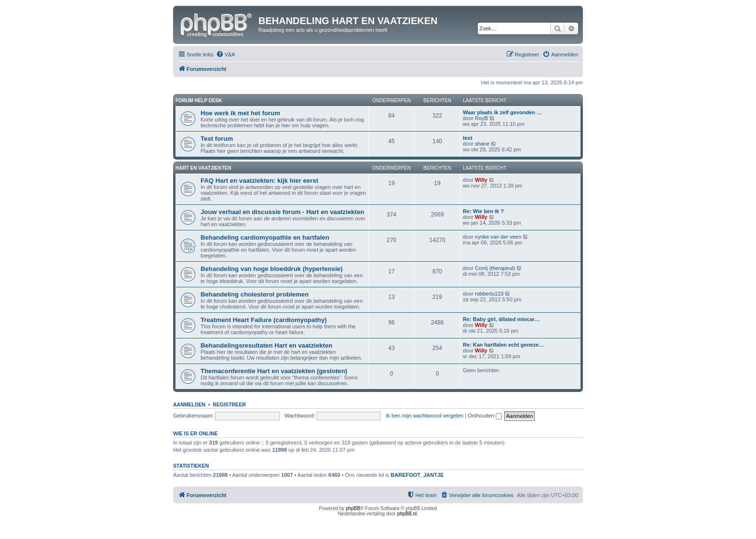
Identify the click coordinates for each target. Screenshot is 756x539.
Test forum (217, 139)
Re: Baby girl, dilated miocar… (501, 319)
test (468, 138)
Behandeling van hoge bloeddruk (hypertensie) (272, 269)
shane (482, 144)
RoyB (481, 118)
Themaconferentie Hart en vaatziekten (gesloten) (274, 371)
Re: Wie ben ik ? (483, 211)
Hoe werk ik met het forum (240, 113)
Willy (481, 180)
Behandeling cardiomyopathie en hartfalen (265, 237)
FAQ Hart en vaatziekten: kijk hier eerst (259, 181)
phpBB (353, 508)
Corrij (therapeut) (495, 268)
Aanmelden (189, 404)
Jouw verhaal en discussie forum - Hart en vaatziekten (282, 212)
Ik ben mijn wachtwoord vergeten (425, 416)
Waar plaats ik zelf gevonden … (502, 112)
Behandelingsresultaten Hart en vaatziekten (266, 345)
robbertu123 (489, 294)
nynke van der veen (498, 237)
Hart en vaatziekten (203, 168)
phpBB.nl (407, 514)
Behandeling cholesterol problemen (255, 294)
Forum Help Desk (199, 101)
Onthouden (485, 416)
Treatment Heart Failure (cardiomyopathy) (264, 320)
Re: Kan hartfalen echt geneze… (503, 345)
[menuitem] (226, 54)
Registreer (229, 404)
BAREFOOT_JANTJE (417, 475)
